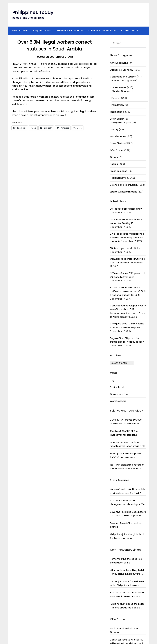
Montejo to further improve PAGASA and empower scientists (125, 456)
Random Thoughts (122, 80)
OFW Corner (117, 150)
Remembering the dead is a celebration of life (126, 561)
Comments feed (120, 394)
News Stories (20, 31)
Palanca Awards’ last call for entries (126, 525)
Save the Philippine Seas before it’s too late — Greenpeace (128, 514)
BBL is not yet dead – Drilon (125, 248)
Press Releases (119, 171)
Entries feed (117, 387)
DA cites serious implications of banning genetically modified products (128, 237)
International (130, 31)
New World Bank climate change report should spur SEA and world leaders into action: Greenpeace (127, 503)
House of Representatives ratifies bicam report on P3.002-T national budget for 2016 (128, 291)
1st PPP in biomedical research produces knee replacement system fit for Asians (127, 467)
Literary (114, 129)
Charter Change (121, 91)
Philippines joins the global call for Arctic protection (127, 536)
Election (116, 98)
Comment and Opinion (123, 77)
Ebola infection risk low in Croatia (124, 630)
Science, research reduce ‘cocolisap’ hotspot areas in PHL (128, 444)
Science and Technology (124, 185)
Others (114, 157)
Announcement (119, 63)
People (114, 164)
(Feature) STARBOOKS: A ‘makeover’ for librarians (124, 433)
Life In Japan (117, 119)
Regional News (42, 31)
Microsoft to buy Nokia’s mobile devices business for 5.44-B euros (128, 491)
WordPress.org (118, 401)
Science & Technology (102, 31)
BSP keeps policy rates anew (126, 209)
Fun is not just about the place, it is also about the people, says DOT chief (128, 606)
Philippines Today (33, 13)
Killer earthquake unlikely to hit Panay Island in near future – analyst (127, 572)
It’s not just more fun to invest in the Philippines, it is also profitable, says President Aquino (127, 583)
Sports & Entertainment (123, 192)
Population (118, 105)
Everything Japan (121, 122)
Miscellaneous (118, 136)
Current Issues (118, 87)
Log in (113, 380)
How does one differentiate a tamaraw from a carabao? (127, 594)
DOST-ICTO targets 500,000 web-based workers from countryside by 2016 (126, 422)
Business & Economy (70, 31)
